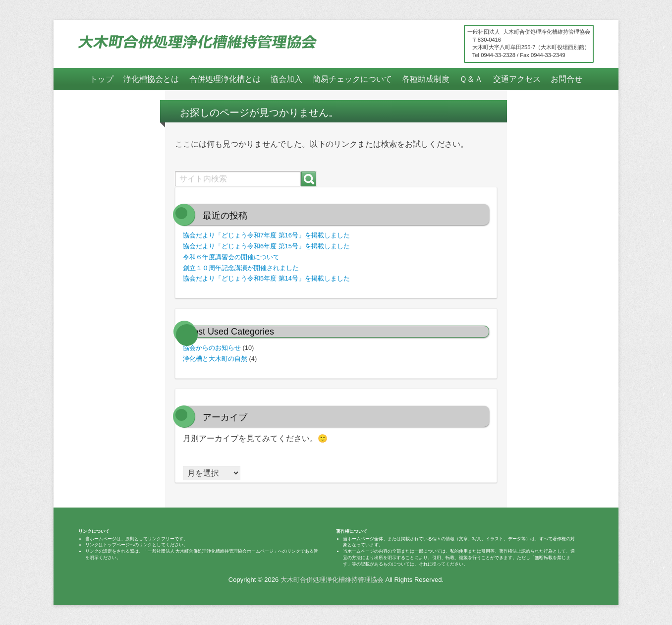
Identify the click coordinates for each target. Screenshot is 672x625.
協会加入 (286, 79)
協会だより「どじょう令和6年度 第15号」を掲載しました (266, 246)
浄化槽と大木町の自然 (215, 359)
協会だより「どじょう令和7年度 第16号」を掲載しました (266, 235)
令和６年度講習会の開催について (231, 257)
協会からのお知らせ (212, 348)
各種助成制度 (426, 79)
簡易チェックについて (352, 79)
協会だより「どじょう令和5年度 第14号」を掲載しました (266, 278)
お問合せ (566, 79)
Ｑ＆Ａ (471, 79)
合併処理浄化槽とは (225, 79)
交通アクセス (517, 79)
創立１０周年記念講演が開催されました (241, 268)
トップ (102, 79)
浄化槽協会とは (151, 79)
